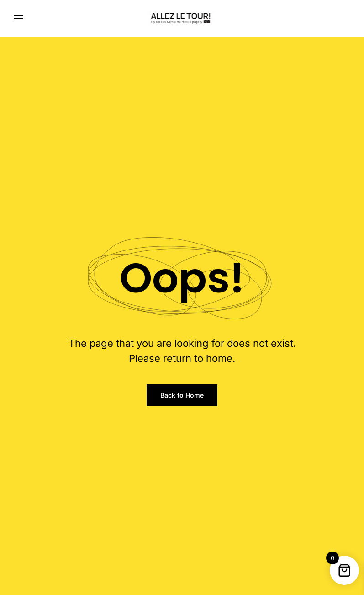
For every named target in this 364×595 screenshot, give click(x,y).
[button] (18, 18)
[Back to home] (182, 18)
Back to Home (182, 395)
